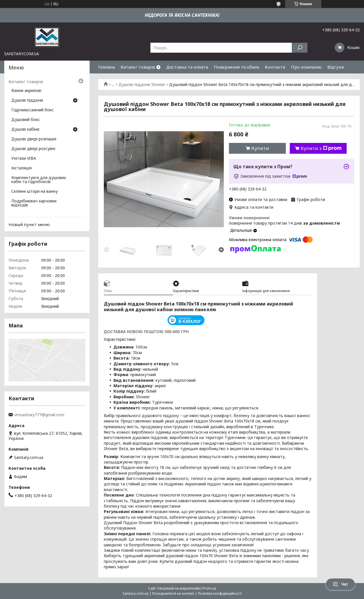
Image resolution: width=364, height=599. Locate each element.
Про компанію (306, 67)
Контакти (275, 67)
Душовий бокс (26, 120)
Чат (340, 584)
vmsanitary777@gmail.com (39, 415)
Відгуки (336, 67)
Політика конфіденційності (220, 593)
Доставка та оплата (187, 67)
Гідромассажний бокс (33, 110)
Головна (106, 67)
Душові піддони (27, 100)
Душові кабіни (25, 130)
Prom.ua (209, 588)
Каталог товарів (138, 67)
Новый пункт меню (29, 224)
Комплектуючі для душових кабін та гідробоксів (39, 180)
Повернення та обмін (236, 67)
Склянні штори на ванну (35, 192)
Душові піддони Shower (142, 85)
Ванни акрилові (26, 91)
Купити (260, 148)
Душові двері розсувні (33, 149)
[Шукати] (300, 48)
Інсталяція (21, 168)
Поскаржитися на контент (173, 593)
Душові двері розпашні (34, 139)
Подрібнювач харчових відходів (34, 203)
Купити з (321, 148)
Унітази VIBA (24, 159)
